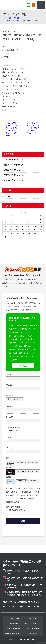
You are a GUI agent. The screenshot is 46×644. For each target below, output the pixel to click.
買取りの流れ (33, 618)
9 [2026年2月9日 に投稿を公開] (5, 226)
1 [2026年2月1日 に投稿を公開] (41, 219)
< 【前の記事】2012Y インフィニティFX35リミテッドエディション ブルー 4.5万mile (13, 129)
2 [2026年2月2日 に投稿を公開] (5, 222)
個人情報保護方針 (33, 628)
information (7, 196)
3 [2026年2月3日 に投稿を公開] (11, 222)
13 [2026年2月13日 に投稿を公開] (29, 226)
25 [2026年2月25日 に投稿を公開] (17, 233)
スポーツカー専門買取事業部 (12, 5)
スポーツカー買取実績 (13, 628)
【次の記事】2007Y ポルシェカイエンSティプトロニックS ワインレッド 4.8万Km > (34, 128)
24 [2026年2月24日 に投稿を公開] (11, 233)
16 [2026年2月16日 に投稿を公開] (5, 230)
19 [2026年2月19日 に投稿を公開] (23, 230)
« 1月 (4, 237)
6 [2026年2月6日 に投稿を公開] (29, 222)
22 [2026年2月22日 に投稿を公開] (41, 230)
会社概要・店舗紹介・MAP (13, 634)
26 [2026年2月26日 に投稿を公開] (23, 233)
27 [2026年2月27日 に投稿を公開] (29, 233)
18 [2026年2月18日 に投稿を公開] (17, 230)
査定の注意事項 (13, 623)
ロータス (29, 606)
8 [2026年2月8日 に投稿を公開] (41, 222)
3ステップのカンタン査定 (13, 618)
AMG (5, 606)
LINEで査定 (23, 366)
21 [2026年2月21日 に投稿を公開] (35, 230)
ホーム (4, 18)
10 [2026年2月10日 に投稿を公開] (11, 226)
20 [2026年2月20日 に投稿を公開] (29, 230)
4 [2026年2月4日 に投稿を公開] (17, 222)
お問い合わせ (33, 634)
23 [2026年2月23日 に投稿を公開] (5, 233)
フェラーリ (20, 606)
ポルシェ (12, 606)
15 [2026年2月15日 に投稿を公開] (41, 226)
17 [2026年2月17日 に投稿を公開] (11, 230)
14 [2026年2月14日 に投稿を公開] (35, 226)
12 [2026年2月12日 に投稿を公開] (23, 226)
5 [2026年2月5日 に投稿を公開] (23, 222)
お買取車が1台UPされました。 (13, 160)
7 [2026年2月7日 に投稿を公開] (35, 222)
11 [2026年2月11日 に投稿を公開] (17, 226)
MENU (41, 5)
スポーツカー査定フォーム (33, 623)
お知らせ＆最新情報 (13, 18)
